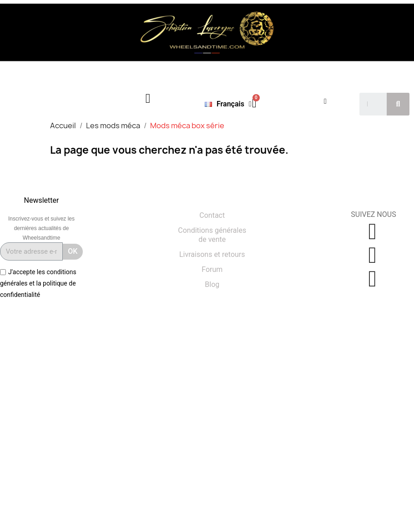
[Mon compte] (325, 101)
